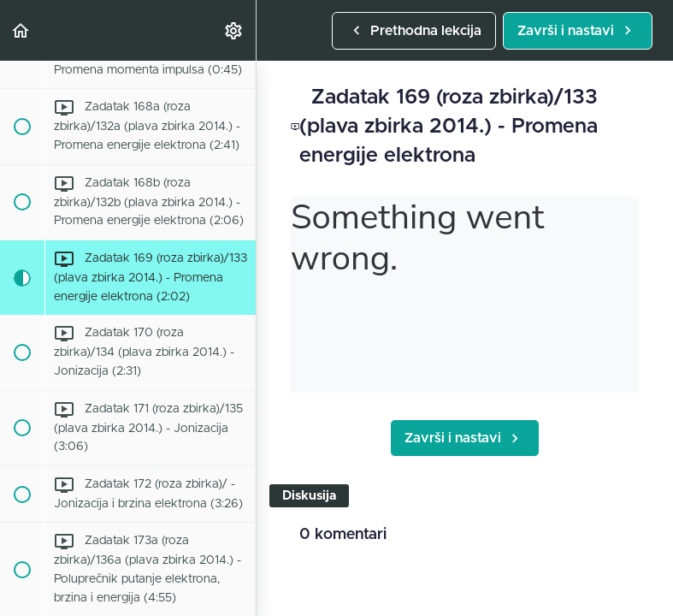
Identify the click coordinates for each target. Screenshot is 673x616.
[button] (21, 30)
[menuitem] (234, 30)
